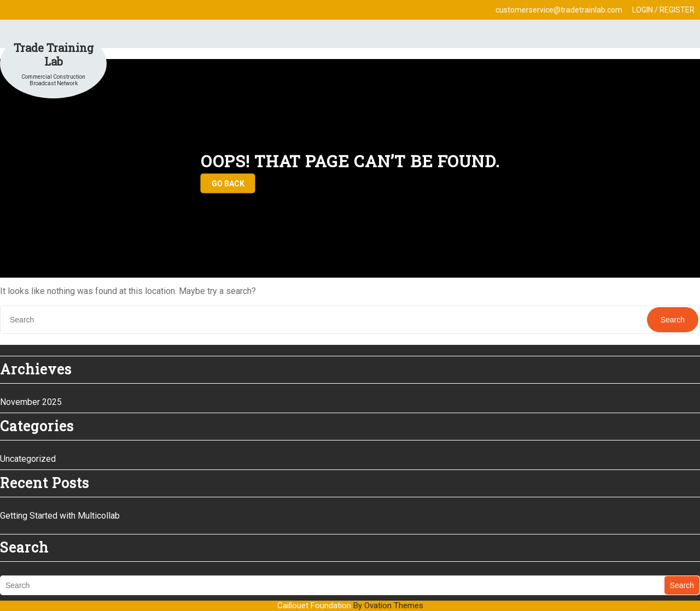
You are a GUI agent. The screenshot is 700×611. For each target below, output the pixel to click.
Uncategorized (28, 459)
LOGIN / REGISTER (663, 10)
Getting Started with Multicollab (60, 516)
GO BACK (228, 184)
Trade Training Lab (54, 54)
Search (673, 320)
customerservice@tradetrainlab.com (559, 10)
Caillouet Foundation (350, 606)
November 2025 (31, 402)
